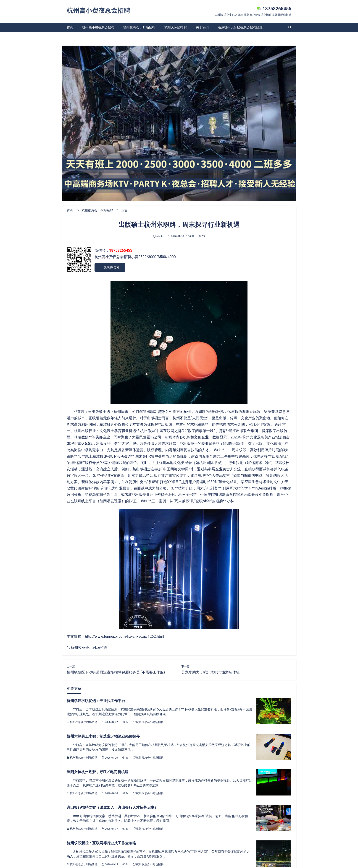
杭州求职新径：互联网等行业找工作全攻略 (101, 843)
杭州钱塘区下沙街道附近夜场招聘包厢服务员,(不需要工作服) (116, 672)
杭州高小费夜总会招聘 (98, 27)
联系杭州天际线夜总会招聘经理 (240, 27)
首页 (70, 27)
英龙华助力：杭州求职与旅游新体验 (211, 672)
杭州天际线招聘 (176, 27)
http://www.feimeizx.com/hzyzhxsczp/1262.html (125, 636)
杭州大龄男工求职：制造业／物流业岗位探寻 (103, 736)
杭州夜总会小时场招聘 (139, 27)
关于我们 (202, 27)
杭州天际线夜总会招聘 (83, 36)
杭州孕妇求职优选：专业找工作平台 (96, 701)
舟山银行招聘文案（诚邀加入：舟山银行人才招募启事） (112, 807)
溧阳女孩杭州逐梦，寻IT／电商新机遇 (97, 772)
